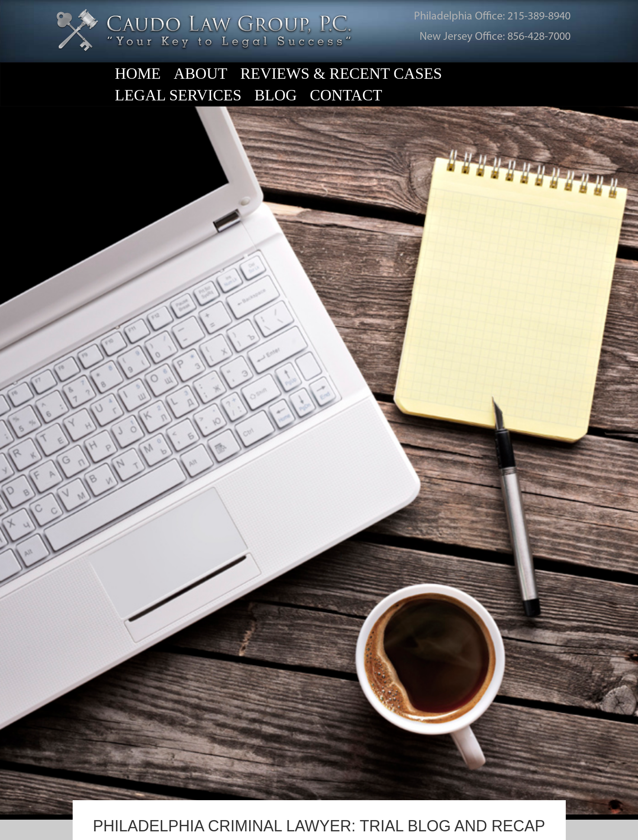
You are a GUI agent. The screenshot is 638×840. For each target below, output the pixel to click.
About (201, 74)
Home (138, 74)
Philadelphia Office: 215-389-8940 (492, 17)
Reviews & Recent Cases (341, 74)
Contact (346, 95)
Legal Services (178, 95)
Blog (276, 95)
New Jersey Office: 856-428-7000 (495, 37)
